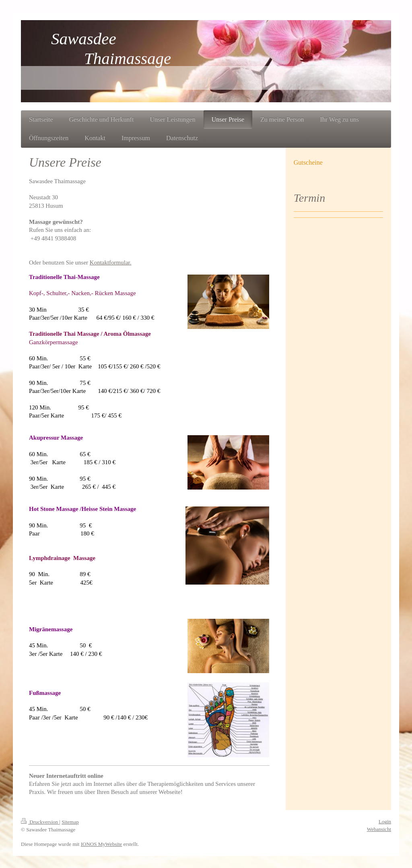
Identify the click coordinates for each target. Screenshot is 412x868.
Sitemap (70, 822)
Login (385, 821)
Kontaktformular (110, 262)
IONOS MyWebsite (102, 844)
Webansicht (379, 829)
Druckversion (40, 822)
